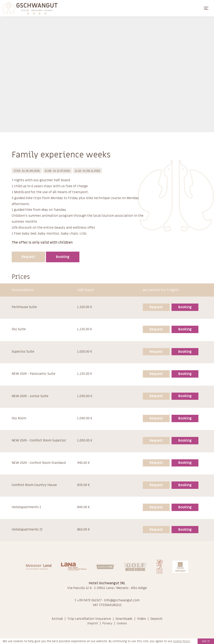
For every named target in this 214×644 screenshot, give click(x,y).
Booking (63, 257)
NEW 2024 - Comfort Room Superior (39, 440)
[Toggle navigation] (206, 8)
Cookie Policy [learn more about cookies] (182, 641)
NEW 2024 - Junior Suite (30, 396)
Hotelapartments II (27, 529)
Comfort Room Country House (34, 485)
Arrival (57, 619)
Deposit (156, 619)
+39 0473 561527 (89, 600)
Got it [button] (206, 641)
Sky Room (19, 418)
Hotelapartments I (26, 507)
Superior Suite (23, 352)
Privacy (107, 623)
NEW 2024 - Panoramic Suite (34, 374)
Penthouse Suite (24, 307)
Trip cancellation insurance (89, 619)
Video (141, 619)
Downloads (124, 619)
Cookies (122, 623)
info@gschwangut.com (122, 600)
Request (28, 257)
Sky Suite (19, 329)
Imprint (93, 623)
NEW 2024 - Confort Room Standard (39, 463)
